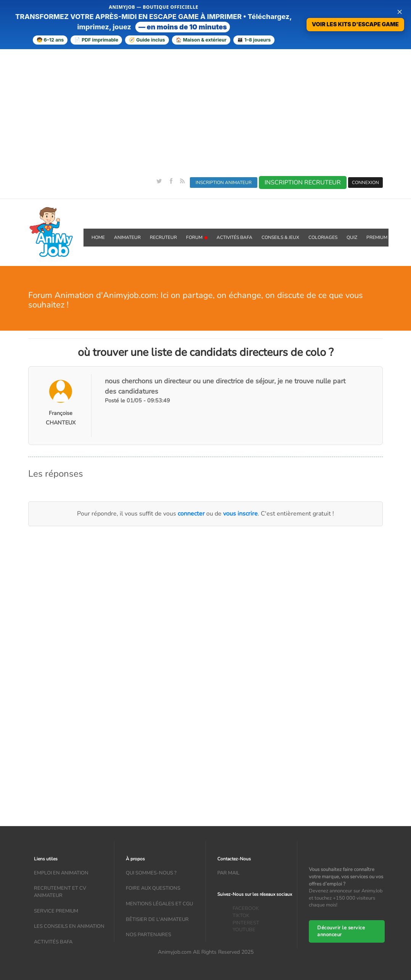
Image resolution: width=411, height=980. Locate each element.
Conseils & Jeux (280, 237)
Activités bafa (53, 942)
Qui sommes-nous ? (151, 873)
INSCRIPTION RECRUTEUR (303, 183)
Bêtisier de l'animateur (157, 919)
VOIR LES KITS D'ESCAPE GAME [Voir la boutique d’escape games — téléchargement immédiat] (355, 24)
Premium (377, 237)
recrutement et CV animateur (60, 892)
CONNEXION (365, 183)
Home (98, 237)
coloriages (323, 237)
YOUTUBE (244, 930)
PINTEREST (246, 923)
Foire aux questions (153, 888)
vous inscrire (240, 514)
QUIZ (352, 237)
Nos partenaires (149, 935)
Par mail (228, 873)
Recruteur (163, 237)
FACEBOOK (246, 908)
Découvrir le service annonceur (341, 931)
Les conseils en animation (69, 926)
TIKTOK (241, 916)
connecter (191, 514)
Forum (197, 237)
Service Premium (56, 911)
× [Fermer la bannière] (400, 11)
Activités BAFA (234, 237)
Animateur (127, 237)
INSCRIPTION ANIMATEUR (224, 183)
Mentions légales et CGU (159, 904)
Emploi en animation (61, 873)
